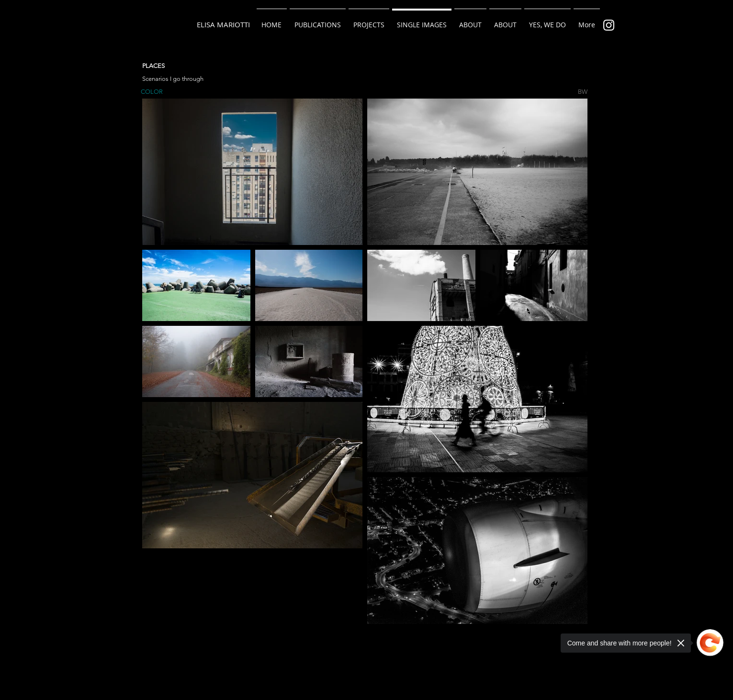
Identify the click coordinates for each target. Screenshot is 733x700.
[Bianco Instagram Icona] (609, 25)
